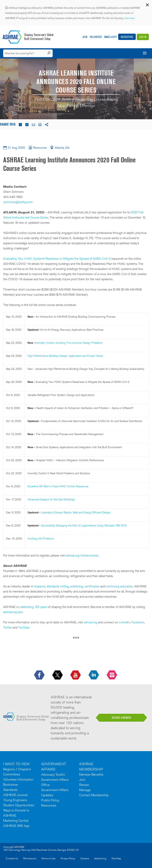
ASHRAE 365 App (16, 826)
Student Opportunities (19, 805)
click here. (130, 18)
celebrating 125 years (33, 607)
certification (92, 586)
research (39, 586)
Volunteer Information (18, 779)
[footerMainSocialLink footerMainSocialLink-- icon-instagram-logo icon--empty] (112, 675)
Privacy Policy (68, 858)
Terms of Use (48, 858)
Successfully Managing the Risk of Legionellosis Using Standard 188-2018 (85, 525)
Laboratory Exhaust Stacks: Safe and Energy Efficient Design (76, 512)
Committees (12, 774)
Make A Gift (111, 37)
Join (85, 37)
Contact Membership (94, 795)
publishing (76, 586)
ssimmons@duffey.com (18, 202)
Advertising (100, 858)
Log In (143, 37)
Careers (85, 858)
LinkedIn (124, 622)
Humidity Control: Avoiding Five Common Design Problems (69, 343)
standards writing (57, 586)
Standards (10, 790)
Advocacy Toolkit (53, 774)
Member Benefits (91, 774)
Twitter (8, 627)
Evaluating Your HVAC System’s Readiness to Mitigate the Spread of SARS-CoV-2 (57, 259)
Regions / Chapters (17, 769)
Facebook (138, 622)
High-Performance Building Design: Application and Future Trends (65, 356)
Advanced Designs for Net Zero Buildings (52, 499)
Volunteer (96, 37)
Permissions (30, 858)
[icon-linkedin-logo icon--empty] (94, 675)
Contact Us (12, 858)
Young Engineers (15, 800)
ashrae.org (90, 622)
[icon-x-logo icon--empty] (58, 675)
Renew (84, 785)
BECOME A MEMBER (122, 718)
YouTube (24, 627)
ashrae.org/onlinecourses (82, 555)
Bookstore (127, 37)
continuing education (119, 586)
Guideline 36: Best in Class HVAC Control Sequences (58, 486)
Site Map (116, 858)
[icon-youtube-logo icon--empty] (76, 675)
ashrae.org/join (13, 612)
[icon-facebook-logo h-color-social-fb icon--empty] (40, 675)
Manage (85, 790)
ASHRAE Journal (15, 795)
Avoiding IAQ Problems (41, 539)
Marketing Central (16, 821)
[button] (147, 6)
